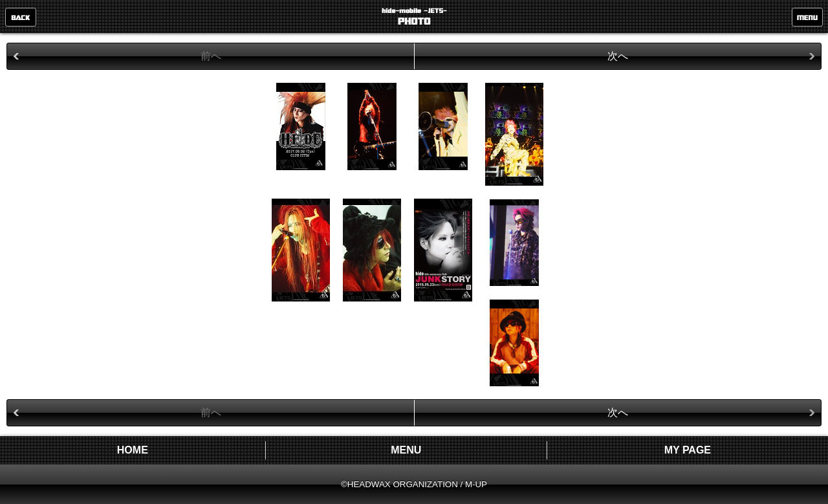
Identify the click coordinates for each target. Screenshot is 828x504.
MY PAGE (688, 450)
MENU (807, 17)
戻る (21, 17)
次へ (618, 56)
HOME (133, 450)
